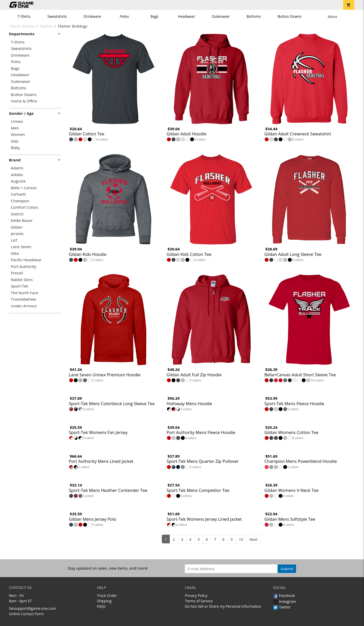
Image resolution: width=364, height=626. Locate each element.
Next (254, 539)
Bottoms (254, 16)
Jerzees (17, 234)
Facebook (284, 595)
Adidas (17, 175)
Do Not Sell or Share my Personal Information (223, 606)
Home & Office (24, 101)
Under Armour (24, 306)
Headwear (186, 16)
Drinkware (92, 16)
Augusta (18, 181)
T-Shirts (24, 16)
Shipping (104, 601)
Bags (154, 16)
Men (15, 128)
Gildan (17, 227)
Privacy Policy (196, 595)
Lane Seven (21, 247)
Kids (15, 141)
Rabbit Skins (22, 280)
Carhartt (18, 194)
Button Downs (290, 16)
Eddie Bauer (22, 220)
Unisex (17, 121)
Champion (20, 201)
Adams (17, 168)
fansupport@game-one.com (33, 608)
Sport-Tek (19, 286)
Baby (15, 148)
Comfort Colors (24, 207)
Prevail (17, 273)
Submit (287, 569)
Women (18, 134)
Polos (124, 16)
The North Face (24, 293)
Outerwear (221, 16)
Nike (15, 253)
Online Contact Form (26, 614)
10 (241, 539)
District (17, 214)
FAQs (101, 606)
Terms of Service (199, 601)
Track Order (107, 595)
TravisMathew (23, 299)
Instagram (285, 601)
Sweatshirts (57, 16)
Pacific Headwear (26, 260)
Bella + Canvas (24, 188)
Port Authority (23, 267)
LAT (14, 240)
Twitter (282, 607)
